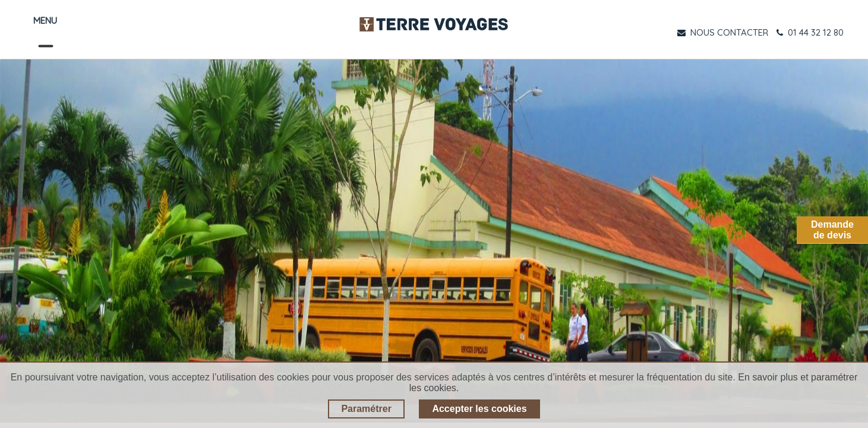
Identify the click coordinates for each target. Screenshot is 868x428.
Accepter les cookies (479, 409)
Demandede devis (832, 230)
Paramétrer (366, 409)
